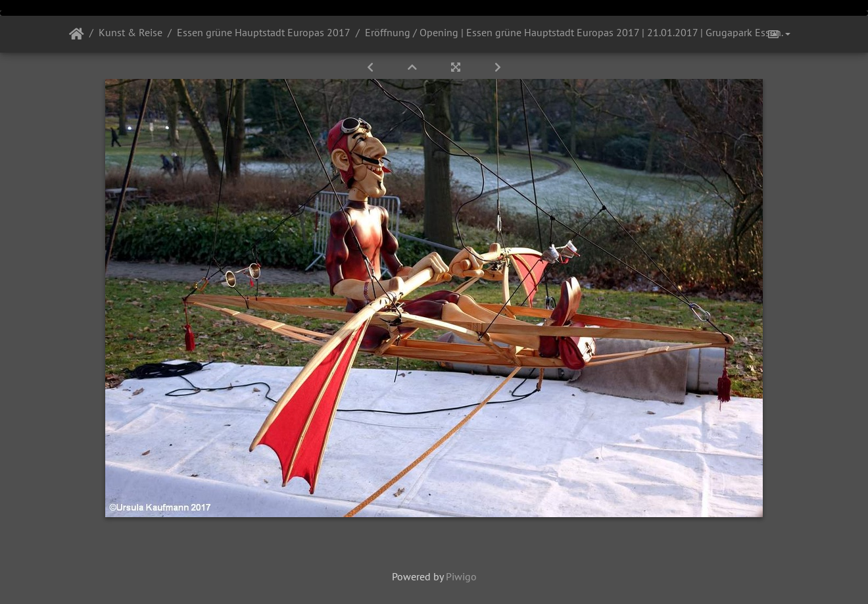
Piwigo (461, 576)
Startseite (77, 34)
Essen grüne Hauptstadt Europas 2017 (264, 32)
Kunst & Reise (131, 32)
